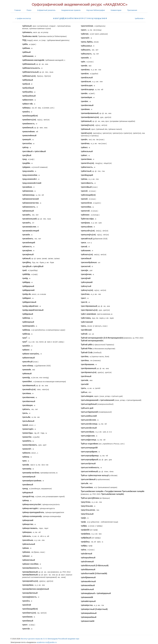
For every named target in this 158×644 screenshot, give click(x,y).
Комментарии (116, 10)
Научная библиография (96, 10)
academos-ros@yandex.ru (47, 642)
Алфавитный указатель (46, 10)
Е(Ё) (63, 18)
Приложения (132, 10)
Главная (17, 10)
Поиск (29, 10)
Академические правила (71, 10)
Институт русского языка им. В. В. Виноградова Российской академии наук (50, 639)
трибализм (139, 18)
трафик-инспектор (24, 18)
